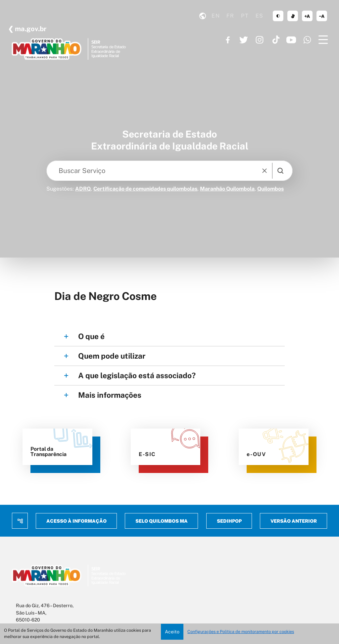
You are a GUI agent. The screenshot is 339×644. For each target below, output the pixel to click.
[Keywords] (154, 171)
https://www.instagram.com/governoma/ (260, 40)
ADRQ (83, 189)
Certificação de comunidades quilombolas (145, 189)
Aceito (172, 632)
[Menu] (323, 40)
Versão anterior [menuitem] (293, 521)
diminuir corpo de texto (322, 16)
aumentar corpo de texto (307, 16)
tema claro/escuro (278, 16)
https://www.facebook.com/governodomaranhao (228, 40)
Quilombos (270, 189)
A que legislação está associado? (137, 375)
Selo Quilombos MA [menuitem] (162, 521)
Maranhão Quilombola (227, 189)
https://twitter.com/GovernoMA (244, 40)
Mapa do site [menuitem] (20, 521)
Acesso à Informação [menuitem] (76, 521)
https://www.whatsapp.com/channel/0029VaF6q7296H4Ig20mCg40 (307, 40)
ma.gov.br (30, 29)
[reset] (265, 171)
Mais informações (110, 395)
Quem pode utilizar (112, 356)
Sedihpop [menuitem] (229, 521)
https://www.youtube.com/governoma (291, 40)
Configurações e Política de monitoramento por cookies (241, 632)
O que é (91, 336)
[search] (280, 171)
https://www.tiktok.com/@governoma (275, 40)
